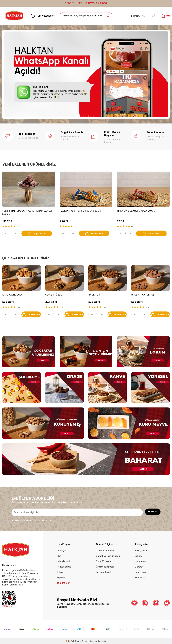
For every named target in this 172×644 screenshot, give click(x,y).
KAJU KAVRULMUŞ (12, 295)
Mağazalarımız (64, 567)
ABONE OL (151, 512)
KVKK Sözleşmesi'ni (23, 520)
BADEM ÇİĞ (95, 295)
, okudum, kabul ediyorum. (33, 520)
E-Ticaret (77, 641)
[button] (78, 116)
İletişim (60, 572)
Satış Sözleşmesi (105, 561)
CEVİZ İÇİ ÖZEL (54, 295)
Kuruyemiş (140, 578)
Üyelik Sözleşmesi (105, 567)
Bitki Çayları (141, 551)
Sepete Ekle (38, 234)
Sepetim (61, 578)
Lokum (138, 556)
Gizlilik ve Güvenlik (105, 551)
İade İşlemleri (63, 561)
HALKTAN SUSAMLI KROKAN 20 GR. (136, 211)
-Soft (70, 641)
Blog (59, 556)
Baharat (139, 567)
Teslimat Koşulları (105, 572)
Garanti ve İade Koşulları (108, 556)
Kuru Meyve (141, 572)
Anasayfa (62, 551)
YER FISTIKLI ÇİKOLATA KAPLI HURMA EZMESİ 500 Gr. (27, 212)
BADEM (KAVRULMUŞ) (143, 295)
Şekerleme (140, 561)
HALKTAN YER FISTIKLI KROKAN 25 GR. (80, 211)
